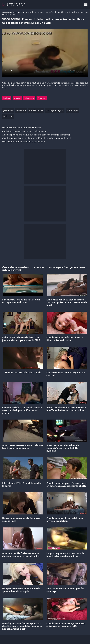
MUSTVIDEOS (14, 5)
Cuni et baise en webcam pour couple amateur (24, 131)
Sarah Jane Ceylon (55, 110)
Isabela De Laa (36, 110)
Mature (16, 12)
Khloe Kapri (72, 110)
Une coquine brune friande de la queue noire (24, 142)
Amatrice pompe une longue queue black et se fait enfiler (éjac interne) (36, 135)
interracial (29, 98)
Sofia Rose (21, 110)
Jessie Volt (8, 110)
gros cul (17, 98)
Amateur (42, 98)
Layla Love (8, 116)
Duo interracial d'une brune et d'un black (22, 128)
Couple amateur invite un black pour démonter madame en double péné (37, 138)
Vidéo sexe (6, 12)
